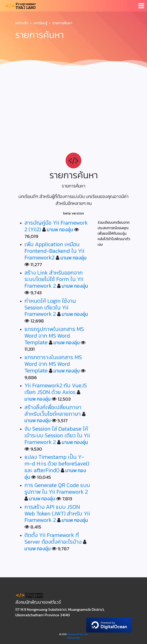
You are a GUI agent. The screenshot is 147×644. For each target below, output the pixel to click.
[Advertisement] (73, 105)
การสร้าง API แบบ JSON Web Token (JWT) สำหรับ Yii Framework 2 (57, 513)
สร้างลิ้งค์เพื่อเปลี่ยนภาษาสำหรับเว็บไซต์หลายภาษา (53, 410)
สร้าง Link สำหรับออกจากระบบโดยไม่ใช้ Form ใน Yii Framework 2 (54, 279)
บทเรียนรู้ (40, 23)
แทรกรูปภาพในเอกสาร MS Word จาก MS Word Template (54, 336)
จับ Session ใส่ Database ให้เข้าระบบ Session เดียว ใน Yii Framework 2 (57, 435)
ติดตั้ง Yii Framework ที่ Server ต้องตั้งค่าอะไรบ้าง (53, 538)
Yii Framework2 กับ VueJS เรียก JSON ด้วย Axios (56, 389)
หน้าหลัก (22, 23)
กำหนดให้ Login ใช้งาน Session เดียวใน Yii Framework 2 (50, 307)
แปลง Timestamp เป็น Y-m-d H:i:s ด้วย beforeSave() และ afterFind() (57, 464)
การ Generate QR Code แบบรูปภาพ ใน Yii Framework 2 (57, 488)
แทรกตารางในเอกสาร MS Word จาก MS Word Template (53, 364)
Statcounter (74, 638)
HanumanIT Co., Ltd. (78, 634)
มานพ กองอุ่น (60, 230)
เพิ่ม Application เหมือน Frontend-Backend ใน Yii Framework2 (54, 251)
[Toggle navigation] (141, 6)
